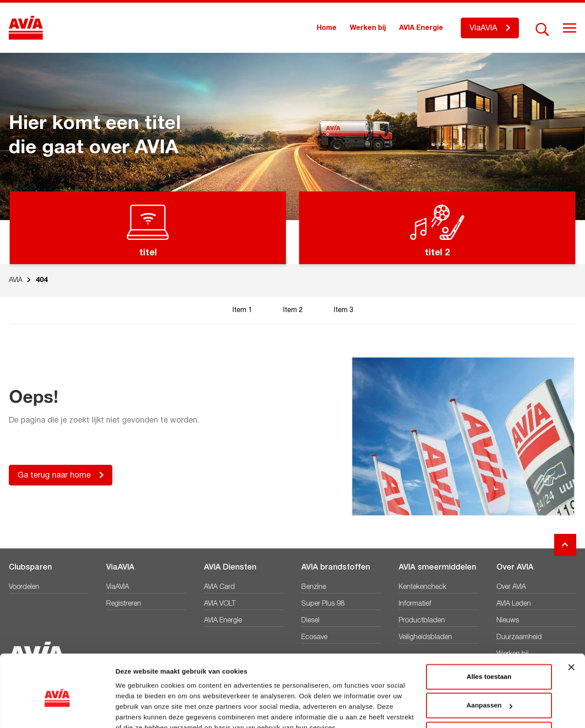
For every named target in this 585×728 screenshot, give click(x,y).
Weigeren (489, 693)
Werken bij (368, 28)
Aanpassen (489, 664)
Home (327, 28)
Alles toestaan (489, 635)
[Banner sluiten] (571, 626)
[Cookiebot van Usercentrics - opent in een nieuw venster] (57, 711)
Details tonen (136, 711)
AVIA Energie (421, 28)
